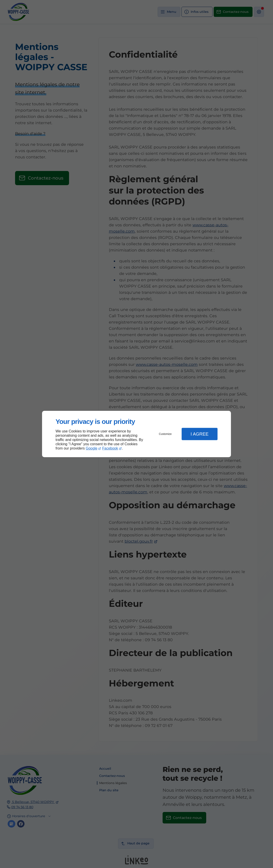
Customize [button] (165, 434)
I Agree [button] (199, 434)
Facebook (110, 448)
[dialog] (136, 434)
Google (92, 448)
